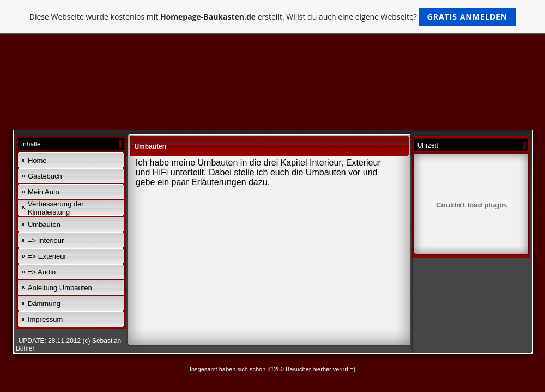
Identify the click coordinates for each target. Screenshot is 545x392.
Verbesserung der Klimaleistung (56, 208)
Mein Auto (44, 192)
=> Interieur (46, 240)
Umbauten (44, 225)
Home (37, 160)
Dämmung (44, 304)
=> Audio (42, 272)
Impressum (45, 319)
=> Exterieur (47, 256)
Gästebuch (45, 176)
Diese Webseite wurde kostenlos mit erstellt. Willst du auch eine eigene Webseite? (273, 17)
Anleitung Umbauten (60, 288)
